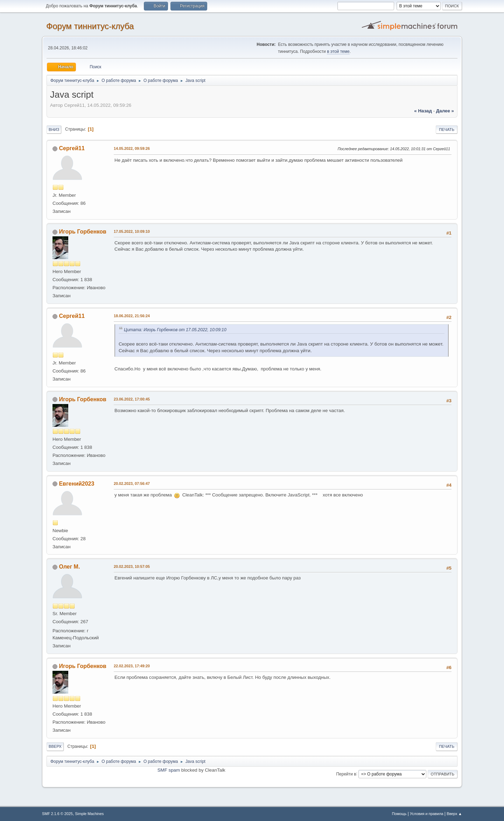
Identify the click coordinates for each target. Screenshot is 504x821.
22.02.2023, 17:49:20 (132, 666)
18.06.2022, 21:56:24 (132, 316)
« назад (423, 111)
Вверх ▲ (454, 814)
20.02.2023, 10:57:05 (132, 566)
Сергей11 (72, 148)
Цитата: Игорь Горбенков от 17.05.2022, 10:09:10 (175, 330)
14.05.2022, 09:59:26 (132, 148)
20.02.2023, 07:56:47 (132, 483)
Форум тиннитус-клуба (90, 26)
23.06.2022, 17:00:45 (132, 399)
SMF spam (169, 770)
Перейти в (346, 774)
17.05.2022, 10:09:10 (132, 231)
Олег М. (69, 567)
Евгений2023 (76, 484)
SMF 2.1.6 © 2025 (57, 814)
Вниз (54, 130)
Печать (447, 130)
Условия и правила (426, 814)
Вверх (55, 746)
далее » (445, 111)
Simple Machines (89, 814)
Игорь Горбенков (82, 232)
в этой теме (338, 51)
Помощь (399, 814)
